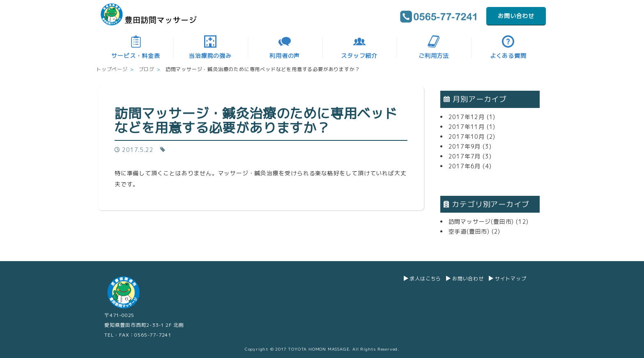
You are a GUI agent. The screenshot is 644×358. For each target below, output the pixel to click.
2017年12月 (467, 117)
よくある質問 (508, 47)
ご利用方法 (434, 47)
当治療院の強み (210, 47)
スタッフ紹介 (359, 47)
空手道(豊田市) (469, 231)
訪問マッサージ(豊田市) (481, 221)
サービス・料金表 (136, 47)
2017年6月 (465, 166)
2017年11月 (467, 127)
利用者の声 (285, 47)
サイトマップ (511, 279)
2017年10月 (467, 137)
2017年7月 (465, 156)
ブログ (147, 69)
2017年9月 (465, 146)
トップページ (112, 69)
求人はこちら (425, 279)
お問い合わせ (516, 16)
